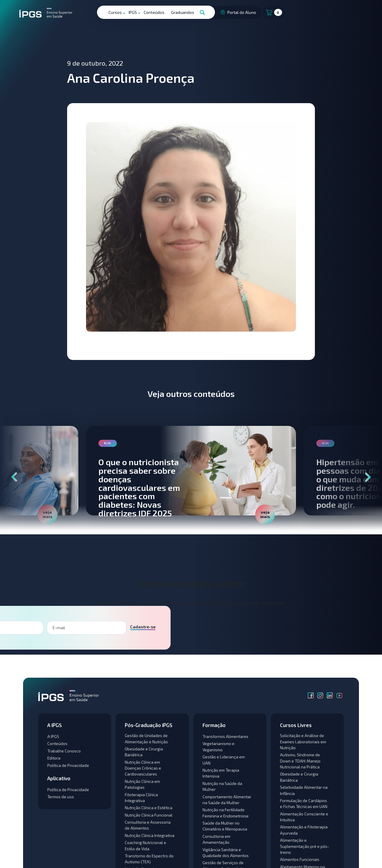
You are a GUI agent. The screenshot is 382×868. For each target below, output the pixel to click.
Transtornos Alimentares (225, 736)
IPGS (133, 12)
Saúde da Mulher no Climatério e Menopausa (225, 826)
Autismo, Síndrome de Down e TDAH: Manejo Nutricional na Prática (300, 761)
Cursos (115, 12)
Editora (54, 758)
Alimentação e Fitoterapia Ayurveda (304, 830)
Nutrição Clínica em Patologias (142, 784)
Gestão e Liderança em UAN (224, 760)
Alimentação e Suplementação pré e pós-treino (305, 846)
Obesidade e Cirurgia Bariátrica (144, 752)
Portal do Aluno (238, 12)
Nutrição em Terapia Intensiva (221, 773)
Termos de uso (61, 797)
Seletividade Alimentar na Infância (304, 790)
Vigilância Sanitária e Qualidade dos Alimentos (226, 852)
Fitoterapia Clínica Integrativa (141, 798)
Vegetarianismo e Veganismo (218, 746)
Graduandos (183, 12)
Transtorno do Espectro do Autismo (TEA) (149, 859)
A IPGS (53, 736)
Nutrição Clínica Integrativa (150, 835)
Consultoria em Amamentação (216, 839)
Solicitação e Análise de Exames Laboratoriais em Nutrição (303, 742)
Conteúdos (154, 12)
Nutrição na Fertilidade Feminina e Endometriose (226, 813)
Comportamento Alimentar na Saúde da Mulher (227, 800)
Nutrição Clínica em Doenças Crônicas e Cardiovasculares (143, 768)
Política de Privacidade (68, 765)
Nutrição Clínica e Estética (149, 808)
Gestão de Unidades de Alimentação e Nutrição (146, 738)
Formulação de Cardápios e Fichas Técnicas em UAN (304, 803)
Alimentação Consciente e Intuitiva (304, 817)
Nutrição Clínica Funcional (149, 815)
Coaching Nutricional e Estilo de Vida (145, 845)
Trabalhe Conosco (64, 751)
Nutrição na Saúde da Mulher (222, 786)
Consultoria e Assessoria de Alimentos (148, 825)
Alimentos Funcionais (300, 859)
